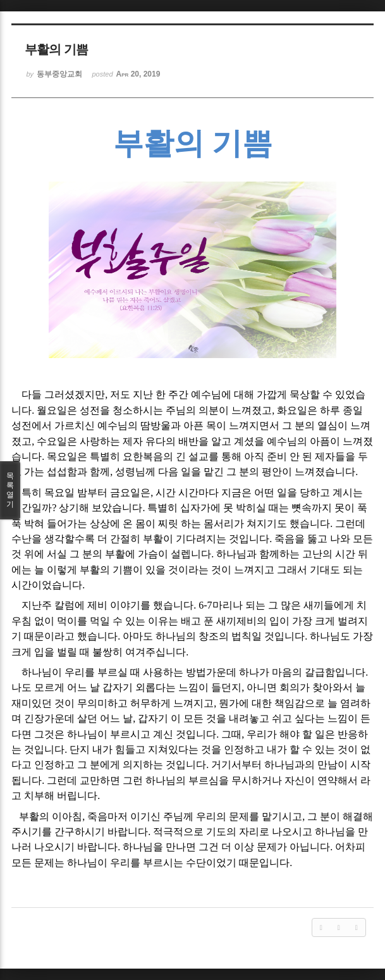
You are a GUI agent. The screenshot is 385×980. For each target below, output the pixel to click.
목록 (10, 490)
